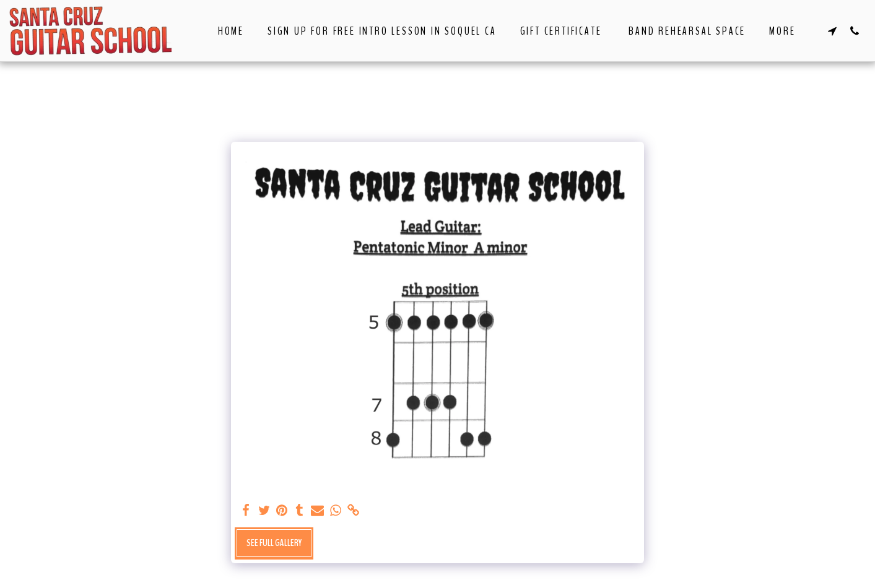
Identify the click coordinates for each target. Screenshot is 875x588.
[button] (832, 31)
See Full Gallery (274, 543)
